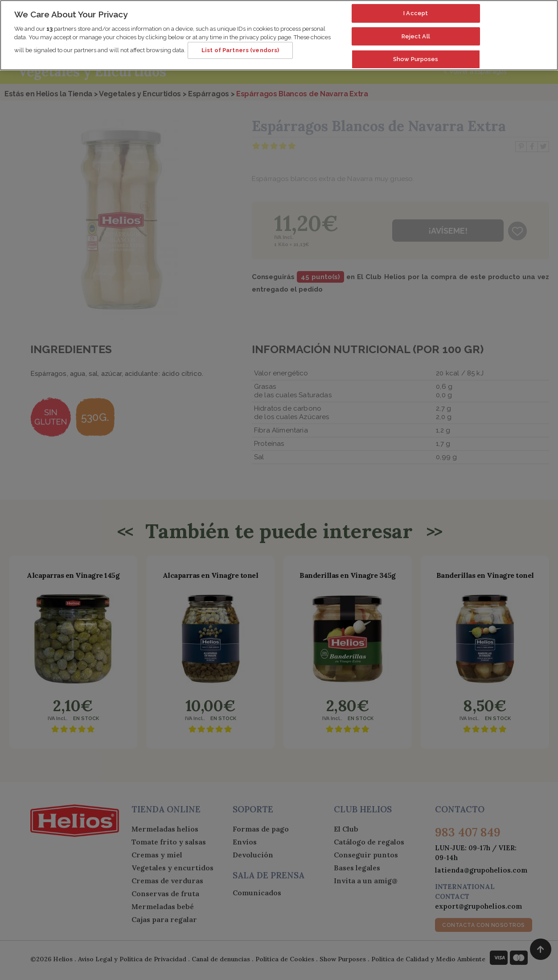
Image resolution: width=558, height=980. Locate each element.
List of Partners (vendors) (240, 45)
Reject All (416, 31)
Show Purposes (416, 54)
